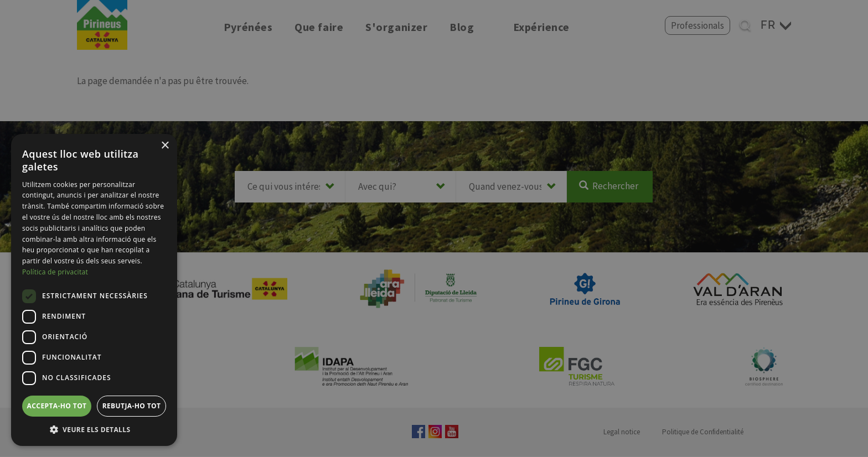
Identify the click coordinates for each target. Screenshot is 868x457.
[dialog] (94, 290)
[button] (94, 429)
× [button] (165, 146)
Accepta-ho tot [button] (57, 406)
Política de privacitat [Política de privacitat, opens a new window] (55, 272)
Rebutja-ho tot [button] (132, 406)
